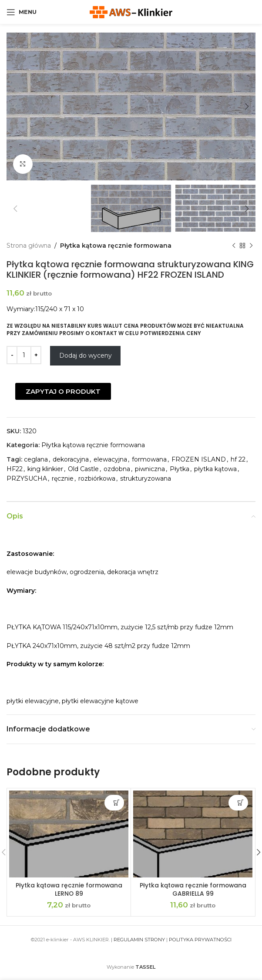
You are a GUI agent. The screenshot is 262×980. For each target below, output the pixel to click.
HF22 (15, 469)
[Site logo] (131, 11)
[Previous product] (234, 246)
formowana (149, 459)
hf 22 (238, 459)
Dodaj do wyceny (86, 355)
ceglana (36, 459)
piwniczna (150, 469)
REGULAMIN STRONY (139, 940)
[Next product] (251, 246)
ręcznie (63, 478)
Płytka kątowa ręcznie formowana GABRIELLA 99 (193, 890)
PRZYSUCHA (27, 478)
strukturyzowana (146, 478)
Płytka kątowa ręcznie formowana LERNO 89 (69, 890)
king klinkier (45, 469)
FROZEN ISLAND (199, 459)
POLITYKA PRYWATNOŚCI (200, 940)
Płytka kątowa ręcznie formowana (116, 246)
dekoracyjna (71, 459)
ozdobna (117, 469)
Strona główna (29, 246)
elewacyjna (110, 459)
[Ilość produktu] (24, 355)
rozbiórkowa (97, 478)
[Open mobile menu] (22, 12)
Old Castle (83, 469)
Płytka (180, 469)
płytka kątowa (215, 469)
